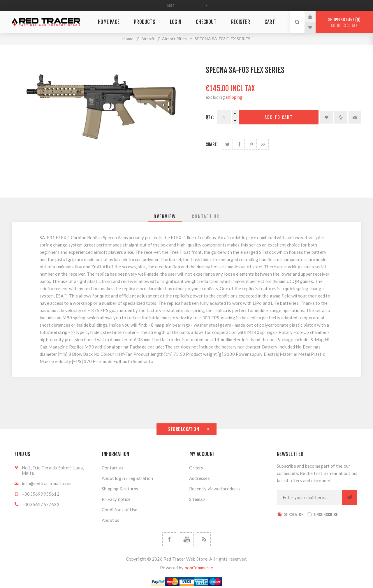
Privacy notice (116, 499)
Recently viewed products (215, 489)
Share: (212, 144)
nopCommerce (199, 568)
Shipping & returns (120, 489)
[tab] (165, 216)
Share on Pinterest (251, 144)
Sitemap (197, 499)
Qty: (210, 117)
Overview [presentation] (165, 216)
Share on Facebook (239, 144)
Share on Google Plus (263, 144)
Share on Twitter (227, 144)
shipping (234, 97)
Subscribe (294, 515)
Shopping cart (344, 23)
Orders (196, 468)
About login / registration (127, 478)
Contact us (112, 468)
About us (111, 520)
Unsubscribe (326, 515)
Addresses (199, 478)
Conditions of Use (119, 510)
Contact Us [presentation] (206, 216)
